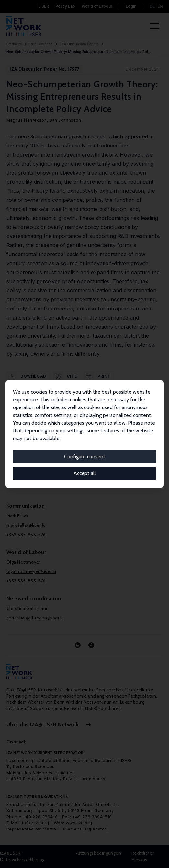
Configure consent (85, 456)
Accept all (85, 473)
